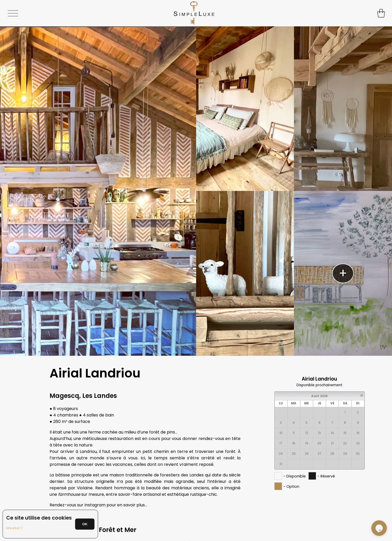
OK (85, 524)
